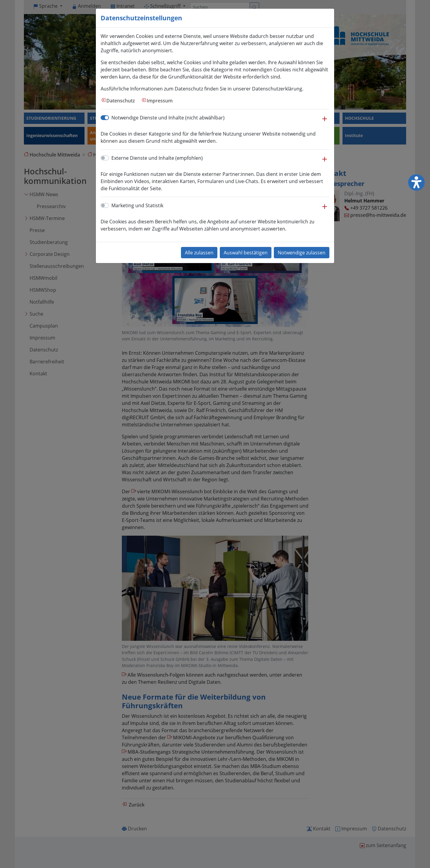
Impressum (160, 101)
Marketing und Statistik (137, 205)
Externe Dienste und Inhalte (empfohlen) (157, 158)
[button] (325, 122)
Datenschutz (121, 101)
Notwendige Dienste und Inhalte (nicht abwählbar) (168, 118)
